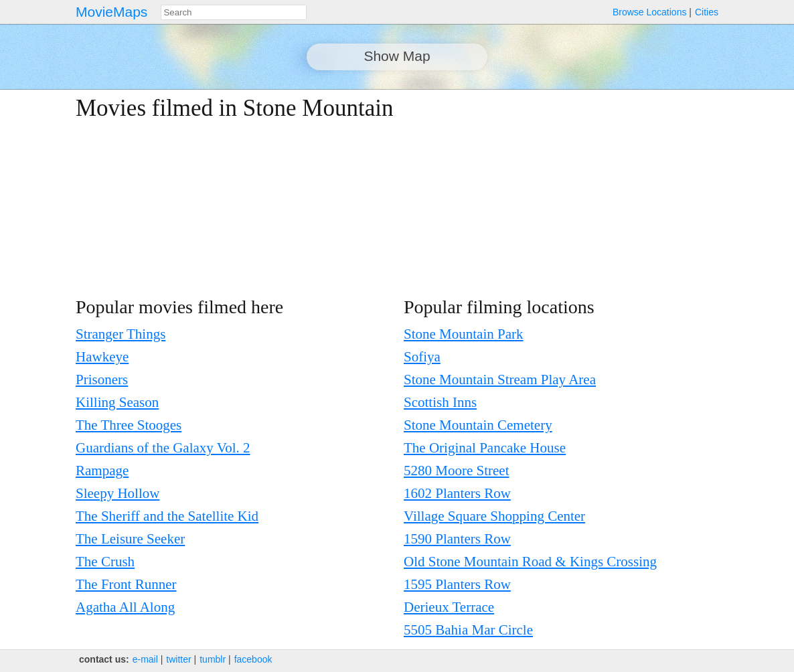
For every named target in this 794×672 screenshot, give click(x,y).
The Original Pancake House (485, 448)
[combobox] (234, 12)
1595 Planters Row (457, 584)
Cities (707, 12)
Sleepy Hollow (117, 493)
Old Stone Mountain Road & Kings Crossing (530, 562)
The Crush (105, 562)
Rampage (102, 471)
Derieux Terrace (449, 607)
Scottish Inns (440, 402)
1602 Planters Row (457, 493)
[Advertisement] (602, 189)
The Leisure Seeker (130, 539)
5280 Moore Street (456, 471)
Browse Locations (650, 12)
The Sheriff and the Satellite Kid (167, 516)
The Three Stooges (129, 425)
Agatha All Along (125, 607)
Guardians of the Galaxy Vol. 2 (163, 448)
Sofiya (422, 357)
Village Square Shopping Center (494, 516)
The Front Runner (126, 584)
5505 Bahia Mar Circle (468, 630)
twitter (178, 659)
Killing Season (117, 402)
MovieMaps (111, 12)
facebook (253, 659)
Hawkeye (102, 357)
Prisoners (102, 380)
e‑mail (145, 659)
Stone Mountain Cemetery (478, 425)
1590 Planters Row (457, 539)
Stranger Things (121, 334)
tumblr (213, 659)
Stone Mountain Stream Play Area (500, 380)
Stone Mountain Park (464, 334)
